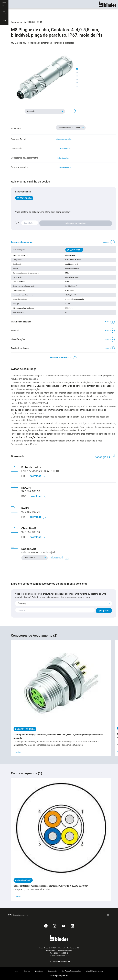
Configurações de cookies (71, 971)
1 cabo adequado (64, 167)
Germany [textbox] (22, 603)
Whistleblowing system (95, 971)
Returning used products (59, 976)
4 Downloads (64, 149)
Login (17, 971)
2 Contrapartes (63, 158)
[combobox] (64, 603)
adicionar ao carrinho (76, 223)
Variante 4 (16, 128)
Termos (27, 971)
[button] (4, 4)
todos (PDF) (103, 457)
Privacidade (52, 971)
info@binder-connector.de (60, 961)
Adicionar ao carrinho (64, 139)
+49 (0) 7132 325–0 (61, 953)
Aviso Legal (39, 971)
